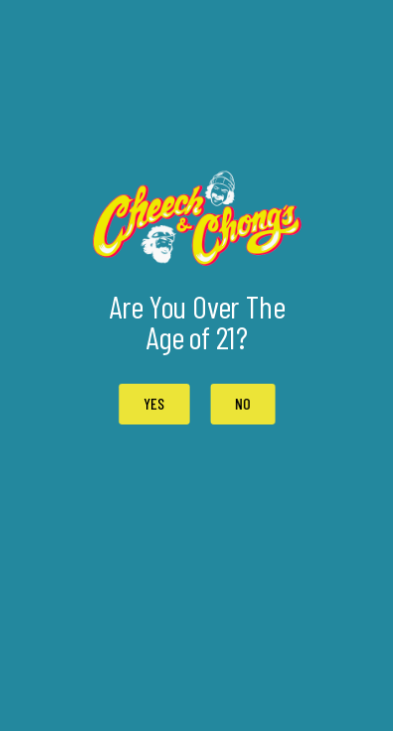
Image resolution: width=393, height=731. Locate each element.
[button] (242, 404)
